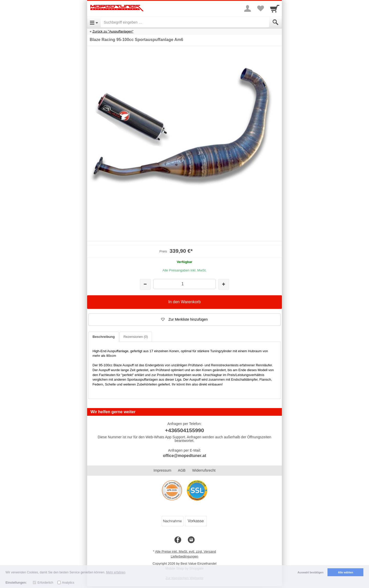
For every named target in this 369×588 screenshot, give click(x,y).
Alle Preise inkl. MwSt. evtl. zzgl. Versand (186, 551)
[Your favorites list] (260, 8)
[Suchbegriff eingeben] (185, 22)
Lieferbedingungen (184, 556)
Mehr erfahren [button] (116, 572)
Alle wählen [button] (346, 572)
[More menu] (248, 8)
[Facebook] (178, 540)
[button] (184, 320)
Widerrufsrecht (204, 470)
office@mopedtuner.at (185, 456)
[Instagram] (191, 540)
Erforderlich (45, 583)
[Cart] (275, 8)
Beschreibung (104, 337)
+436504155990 (184, 430)
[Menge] (184, 284)
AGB (182, 470)
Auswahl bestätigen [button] (310, 572)
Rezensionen (136, 337)
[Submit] (275, 22)
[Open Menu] (94, 22)
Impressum (162, 470)
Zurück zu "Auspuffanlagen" (113, 31)
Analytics (68, 583)
